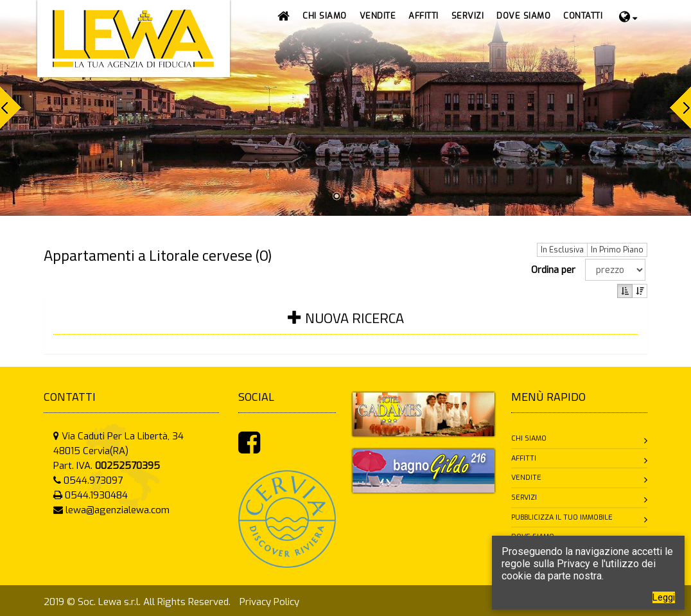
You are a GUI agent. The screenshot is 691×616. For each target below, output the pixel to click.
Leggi (664, 597)
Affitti (524, 458)
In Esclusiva (562, 250)
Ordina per (556, 270)
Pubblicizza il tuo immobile (562, 517)
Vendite (526, 478)
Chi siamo (529, 438)
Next (680, 108)
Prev (11, 108)
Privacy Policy (269, 602)
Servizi (524, 497)
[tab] (345, 326)
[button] (378, 16)
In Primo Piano (617, 250)
